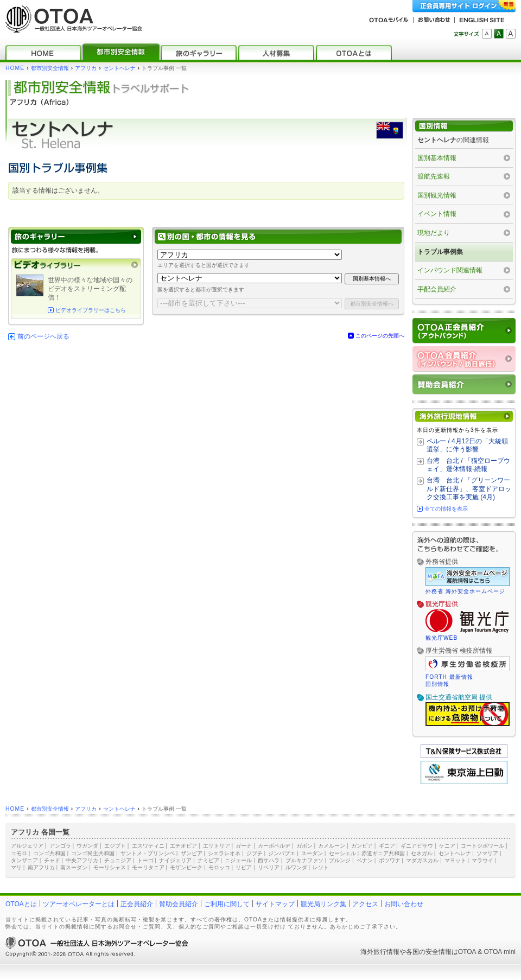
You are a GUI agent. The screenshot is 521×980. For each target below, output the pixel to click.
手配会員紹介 (437, 289)
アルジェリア (27, 846)
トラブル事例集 (440, 252)
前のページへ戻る (43, 336)
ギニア (387, 846)
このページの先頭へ (380, 336)
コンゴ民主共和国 (93, 853)
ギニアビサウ (417, 846)
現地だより (434, 233)
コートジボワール (482, 846)
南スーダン (74, 867)
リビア (244, 867)
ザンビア (192, 853)
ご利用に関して (227, 904)
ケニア (447, 846)
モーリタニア (148, 867)
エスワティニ (148, 846)
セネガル (422, 853)
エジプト (115, 846)
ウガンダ (87, 846)
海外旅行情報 (380, 952)
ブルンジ (340, 860)
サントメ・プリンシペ (148, 853)
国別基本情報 (437, 158)
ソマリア (487, 853)
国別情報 (437, 684)
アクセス (365, 904)
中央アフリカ (82, 860)
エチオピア (183, 846)
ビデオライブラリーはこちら (91, 310)
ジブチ (255, 853)
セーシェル (342, 853)
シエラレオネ (224, 853)
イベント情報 (437, 214)
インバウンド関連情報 (450, 270)
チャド (52, 860)
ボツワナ (390, 860)
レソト (321, 867)
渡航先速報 (434, 176)
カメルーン (332, 846)
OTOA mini (500, 952)
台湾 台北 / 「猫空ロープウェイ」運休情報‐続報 (468, 465)
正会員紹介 (137, 904)
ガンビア (362, 846)
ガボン (304, 846)
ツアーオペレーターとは (79, 904)
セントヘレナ (119, 68)
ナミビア (208, 860)
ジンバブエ (282, 853)
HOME (15, 68)
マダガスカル (422, 860)
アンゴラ (60, 846)
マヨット (455, 860)
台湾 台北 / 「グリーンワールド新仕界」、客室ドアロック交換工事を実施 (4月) (469, 489)
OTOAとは (21, 904)
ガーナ (244, 846)
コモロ (19, 853)
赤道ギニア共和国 (383, 853)
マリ (16, 867)
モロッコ (219, 867)
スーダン (312, 853)
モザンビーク (186, 867)
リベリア (269, 867)
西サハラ (269, 860)
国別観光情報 (437, 195)
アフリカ (86, 68)
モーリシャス (110, 867)
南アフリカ (41, 867)
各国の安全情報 (429, 952)
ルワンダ (296, 867)
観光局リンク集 (323, 904)
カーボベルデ (274, 846)
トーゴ (145, 860)
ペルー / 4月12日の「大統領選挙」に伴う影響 (467, 446)
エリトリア (217, 846)
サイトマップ (275, 904)
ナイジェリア (175, 860)
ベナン (365, 860)
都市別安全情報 (50, 68)
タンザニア (24, 860)
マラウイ (482, 860)
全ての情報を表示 (446, 509)
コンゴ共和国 (49, 853)
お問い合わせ (404, 904)
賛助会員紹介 (179, 904)
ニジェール (238, 860)
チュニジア (118, 860)
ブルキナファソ (304, 860)
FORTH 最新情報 (449, 677)
